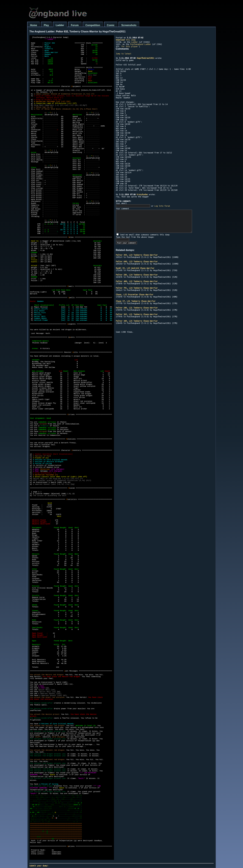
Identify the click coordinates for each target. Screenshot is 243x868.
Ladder (60, 25)
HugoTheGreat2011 (146, 58)
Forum (75, 25)
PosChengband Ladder (141, 44)
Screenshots (129, 25)
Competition (93, 25)
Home (33, 25)
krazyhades (142, 194)
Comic (111, 25)
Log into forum (162, 206)
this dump (126, 40)
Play (46, 25)
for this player (130, 46)
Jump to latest (124, 54)
